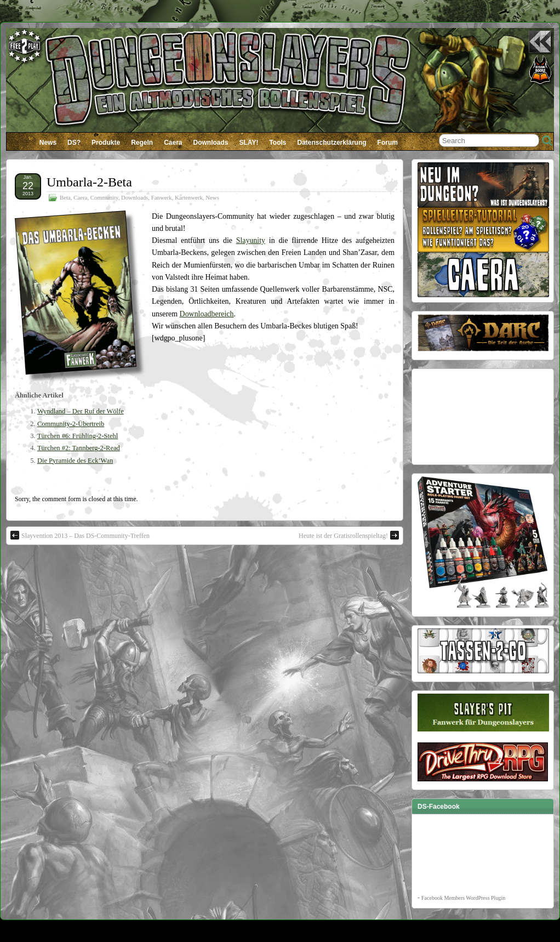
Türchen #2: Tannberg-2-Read (79, 448)
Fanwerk (162, 197)
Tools (278, 143)
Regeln (142, 143)
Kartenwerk (189, 197)
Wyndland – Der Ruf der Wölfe (81, 411)
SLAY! (249, 143)
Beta (65, 197)
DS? (74, 143)
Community (104, 197)
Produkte (106, 143)
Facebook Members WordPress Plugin (463, 898)
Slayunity (251, 240)
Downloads (211, 143)
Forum (388, 143)
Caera (173, 143)
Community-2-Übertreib (71, 424)
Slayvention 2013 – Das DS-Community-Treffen (80, 535)
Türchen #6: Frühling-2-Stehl (78, 436)
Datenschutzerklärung (332, 143)
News (48, 143)
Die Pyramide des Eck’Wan (75, 461)
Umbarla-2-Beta (89, 182)
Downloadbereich (207, 314)
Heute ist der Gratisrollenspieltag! (349, 535)
